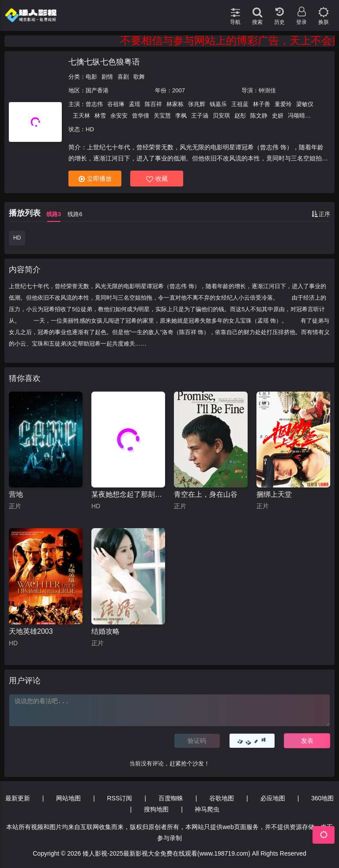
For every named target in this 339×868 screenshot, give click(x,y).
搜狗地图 (156, 809)
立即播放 (95, 179)
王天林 (81, 116)
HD (17, 238)
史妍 (278, 116)
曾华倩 (141, 116)
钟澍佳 (267, 90)
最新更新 (18, 798)
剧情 (107, 77)
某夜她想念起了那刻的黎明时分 (128, 494)
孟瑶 (135, 104)
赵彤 (240, 116)
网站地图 (68, 798)
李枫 (181, 116)
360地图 (322, 798)
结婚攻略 (105, 631)
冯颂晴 (296, 116)
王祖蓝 (240, 104)
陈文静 (259, 116)
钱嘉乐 (218, 104)
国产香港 (97, 90)
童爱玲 (283, 104)
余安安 (119, 116)
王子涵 (200, 116)
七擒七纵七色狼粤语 (104, 62)
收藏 (157, 179)
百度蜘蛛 (171, 798)
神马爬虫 (207, 809)
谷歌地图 (222, 798)
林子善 (262, 104)
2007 (179, 90)
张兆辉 (197, 104)
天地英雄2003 (31, 631)
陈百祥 (153, 104)
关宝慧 (162, 116)
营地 (16, 494)
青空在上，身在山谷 (206, 494)
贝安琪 (221, 116)
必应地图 (273, 798)
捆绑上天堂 (274, 494)
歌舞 (139, 77)
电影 (91, 77)
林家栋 (175, 104)
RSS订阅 (120, 798)
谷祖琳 (116, 104)
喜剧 (123, 77)
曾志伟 (94, 104)
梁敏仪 (305, 104)
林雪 (100, 116)
